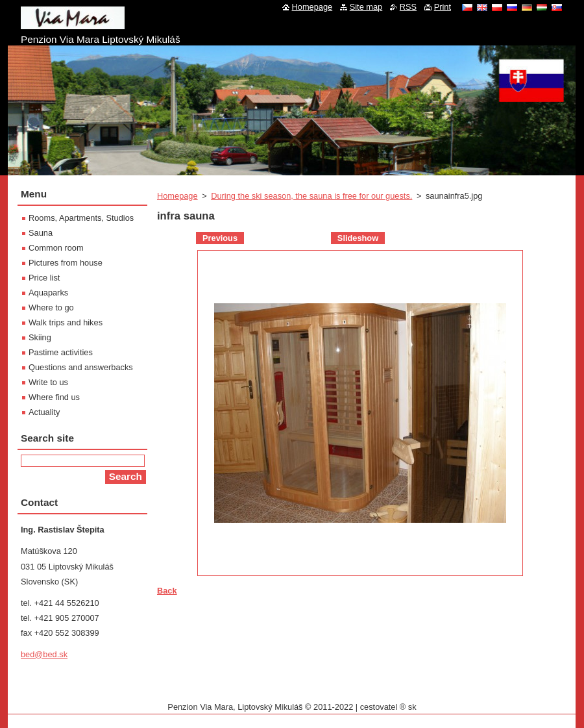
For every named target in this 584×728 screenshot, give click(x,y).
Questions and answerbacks (81, 367)
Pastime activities (61, 352)
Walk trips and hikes (66, 322)
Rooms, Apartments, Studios (81, 218)
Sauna (41, 233)
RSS (408, 7)
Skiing (40, 337)
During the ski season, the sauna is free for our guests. (311, 196)
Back (167, 591)
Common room (56, 248)
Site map (366, 7)
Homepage (177, 196)
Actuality (44, 412)
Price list (44, 278)
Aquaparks (48, 293)
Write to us (48, 382)
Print (443, 7)
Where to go (51, 308)
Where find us (54, 397)
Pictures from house (66, 263)
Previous (220, 238)
